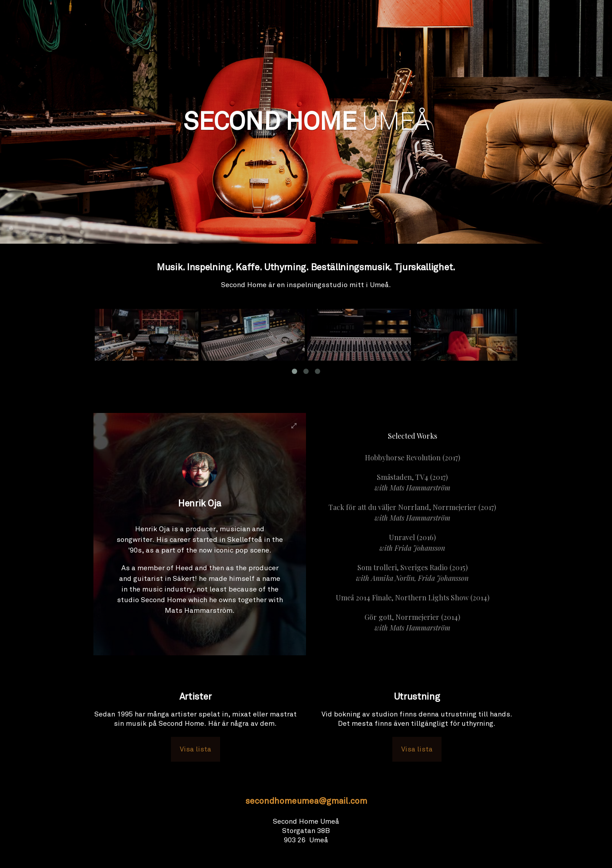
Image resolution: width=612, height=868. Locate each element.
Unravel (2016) (412, 543)
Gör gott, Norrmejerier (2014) (412, 623)
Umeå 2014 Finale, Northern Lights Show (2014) (413, 597)
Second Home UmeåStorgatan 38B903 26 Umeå (306, 831)
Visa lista (196, 749)
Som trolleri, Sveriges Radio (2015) (412, 573)
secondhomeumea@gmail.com (306, 802)
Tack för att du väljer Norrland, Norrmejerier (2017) (412, 513)
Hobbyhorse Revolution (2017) (413, 457)
